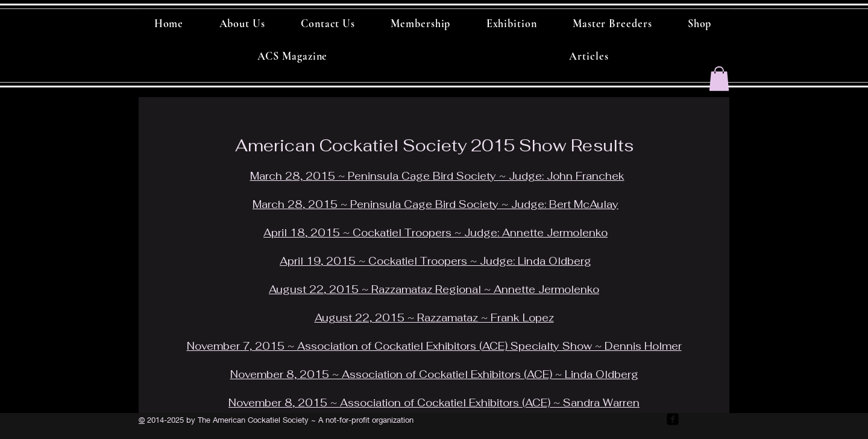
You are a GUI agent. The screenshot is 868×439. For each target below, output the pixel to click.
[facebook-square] (673, 419)
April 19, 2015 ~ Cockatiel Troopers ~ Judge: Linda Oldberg (436, 261)
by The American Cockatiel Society (246, 420)
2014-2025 (164, 420)
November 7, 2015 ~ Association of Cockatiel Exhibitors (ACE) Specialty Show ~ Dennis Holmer (434, 346)
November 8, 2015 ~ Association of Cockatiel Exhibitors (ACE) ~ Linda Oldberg (434, 374)
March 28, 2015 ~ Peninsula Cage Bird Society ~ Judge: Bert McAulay (436, 204)
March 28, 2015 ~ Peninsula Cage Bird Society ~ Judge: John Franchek (437, 176)
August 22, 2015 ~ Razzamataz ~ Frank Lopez (434, 318)
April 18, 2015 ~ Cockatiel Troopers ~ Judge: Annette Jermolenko (436, 233)
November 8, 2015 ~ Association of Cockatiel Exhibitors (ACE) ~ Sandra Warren (434, 403)
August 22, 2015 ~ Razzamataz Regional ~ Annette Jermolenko (434, 289)
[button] (719, 79)
